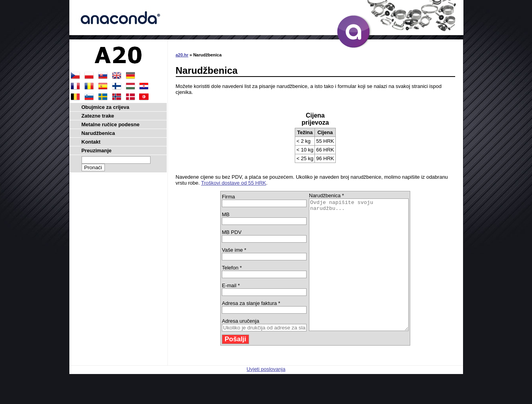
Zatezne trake (98, 116)
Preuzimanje (97, 151)
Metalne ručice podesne (111, 124)
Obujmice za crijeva (105, 107)
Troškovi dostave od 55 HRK (233, 183)
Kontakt (91, 142)
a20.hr (182, 55)
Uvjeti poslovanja (266, 395)
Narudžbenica (98, 133)
